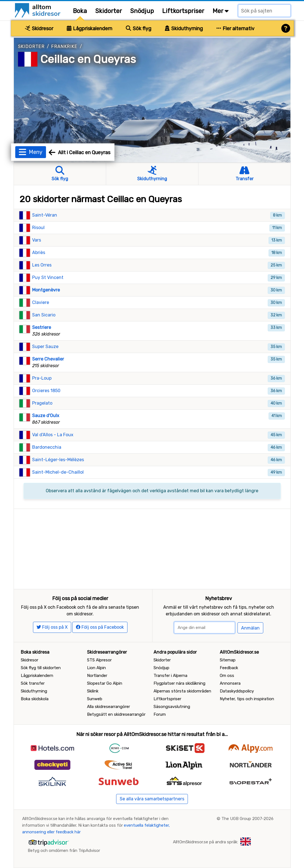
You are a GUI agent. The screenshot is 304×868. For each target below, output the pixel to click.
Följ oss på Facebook (100, 627)
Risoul (38, 228)
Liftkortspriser (183, 11)
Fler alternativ (236, 29)
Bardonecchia (47, 447)
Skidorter (109, 11)
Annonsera (230, 683)
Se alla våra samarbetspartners (152, 799)
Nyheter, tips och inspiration (247, 699)
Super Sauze (45, 347)
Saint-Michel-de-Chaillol (58, 472)
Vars (37, 240)
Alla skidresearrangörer (108, 707)
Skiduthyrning (184, 29)
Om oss (227, 676)
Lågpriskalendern (90, 29)
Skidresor (39, 29)
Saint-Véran (45, 215)
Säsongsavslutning (172, 707)
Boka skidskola (35, 699)
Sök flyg (139, 29)
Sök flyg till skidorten (41, 668)
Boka (80, 11)
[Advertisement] (152, 548)
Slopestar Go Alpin (105, 683)
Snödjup (142, 11)
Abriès (39, 252)
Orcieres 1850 (46, 391)
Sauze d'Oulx (46, 416)
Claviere (41, 302)
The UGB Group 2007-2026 (247, 819)
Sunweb (95, 699)
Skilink (93, 691)
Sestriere (42, 327)
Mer (221, 11)
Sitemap (228, 660)
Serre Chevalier (48, 359)
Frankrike (64, 46)
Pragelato (42, 403)
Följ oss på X (52, 627)
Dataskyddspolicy (237, 691)
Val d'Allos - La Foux (53, 435)
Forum (160, 714)
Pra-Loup (42, 378)
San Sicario (44, 315)
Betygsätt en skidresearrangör (116, 714)
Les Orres (42, 265)
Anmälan (250, 628)
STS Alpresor (99, 660)
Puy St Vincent (48, 277)
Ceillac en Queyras (88, 59)
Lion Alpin (96, 668)
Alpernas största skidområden (182, 691)
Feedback (229, 668)
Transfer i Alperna (170, 676)
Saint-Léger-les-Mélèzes (58, 460)
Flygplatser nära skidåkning (179, 683)
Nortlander (97, 676)
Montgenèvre (46, 290)
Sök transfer (33, 683)
